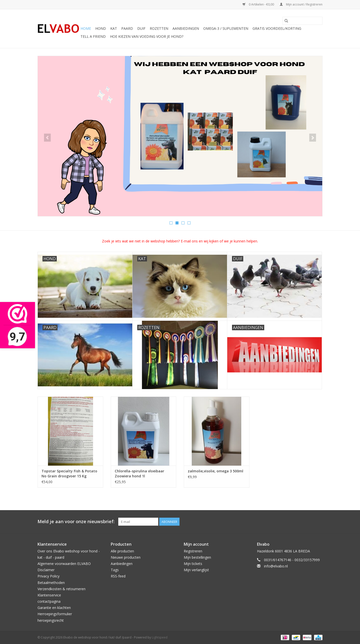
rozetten (159, 28)
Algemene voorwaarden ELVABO (64, 564)
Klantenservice (49, 595)
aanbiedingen (186, 28)
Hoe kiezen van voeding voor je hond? (147, 36)
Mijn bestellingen (197, 557)
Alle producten (122, 551)
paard (127, 28)
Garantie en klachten (54, 608)
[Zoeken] (302, 21)
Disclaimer (46, 570)
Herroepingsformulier (55, 614)
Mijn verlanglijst (196, 570)
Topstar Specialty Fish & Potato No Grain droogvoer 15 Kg (69, 473)
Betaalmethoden (51, 583)
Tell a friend (93, 36)
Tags (115, 570)
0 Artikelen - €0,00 (259, 4)
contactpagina (49, 601)
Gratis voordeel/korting (277, 28)
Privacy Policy (48, 576)
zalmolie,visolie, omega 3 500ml (215, 471)
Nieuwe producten (126, 557)
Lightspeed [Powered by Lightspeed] (160, 637)
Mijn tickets (193, 564)
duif (141, 28)
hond (101, 28)
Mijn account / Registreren (301, 4)
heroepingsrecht (51, 620)
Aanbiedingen (122, 564)
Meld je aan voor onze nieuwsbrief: (76, 522)
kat (114, 28)
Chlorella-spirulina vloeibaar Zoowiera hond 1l (139, 473)
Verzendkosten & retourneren (61, 589)
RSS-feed (118, 576)
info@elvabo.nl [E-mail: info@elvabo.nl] (276, 566)
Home (86, 28)
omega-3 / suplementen (226, 28)
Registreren (193, 551)
